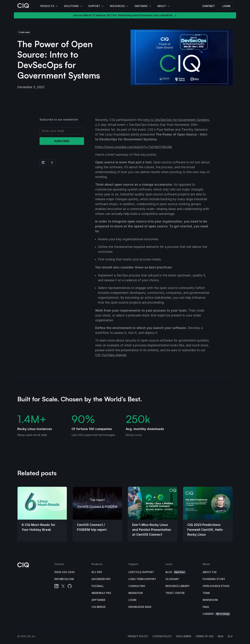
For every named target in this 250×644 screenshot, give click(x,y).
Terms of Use (204, 636)
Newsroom (210, 600)
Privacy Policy (138, 636)
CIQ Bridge (99, 607)
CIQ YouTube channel (111, 355)
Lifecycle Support (141, 572)
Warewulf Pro (101, 593)
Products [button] (49, 6)
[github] (70, 587)
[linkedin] (56, 587)
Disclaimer (184, 636)
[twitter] (63, 587)
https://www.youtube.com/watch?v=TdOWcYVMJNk (134, 147)
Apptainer (98, 600)
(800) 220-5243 (64, 572)
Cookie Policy (162, 636)
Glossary (172, 579)
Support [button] (96, 6)
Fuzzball (98, 586)
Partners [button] (143, 6)
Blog (176, 572)
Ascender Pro (101, 579)
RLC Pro (97, 572)
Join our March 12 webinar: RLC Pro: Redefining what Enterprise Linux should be (125, 15)
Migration (136, 593)
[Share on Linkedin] (43, 162)
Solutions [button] (73, 6)
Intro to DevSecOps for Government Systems (176, 120)
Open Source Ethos (216, 586)
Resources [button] (119, 6)
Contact (209, 6)
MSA (221, 636)
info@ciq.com (64, 579)
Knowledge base (140, 607)
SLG (230, 636)
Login (226, 6)
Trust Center (175, 593)
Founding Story (214, 579)
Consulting (137, 586)
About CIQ (210, 572)
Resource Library (178, 586)
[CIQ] (23, 6)
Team (206, 593)
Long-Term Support (142, 579)
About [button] (164, 6)
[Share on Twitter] (52, 162)
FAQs (206, 607)
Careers (216, 614)
